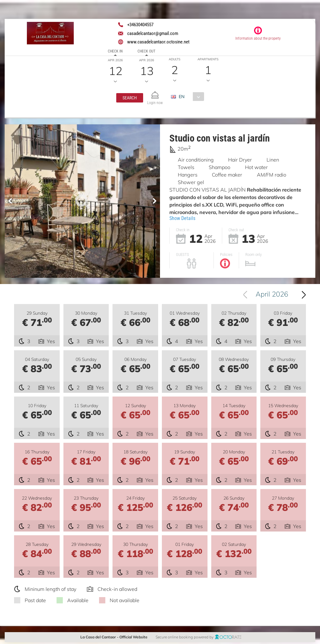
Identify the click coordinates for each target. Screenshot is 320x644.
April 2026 (273, 296)
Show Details (182, 218)
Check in (115, 51)
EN (182, 97)
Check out (146, 51)
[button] (130, 98)
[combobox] (190, 97)
